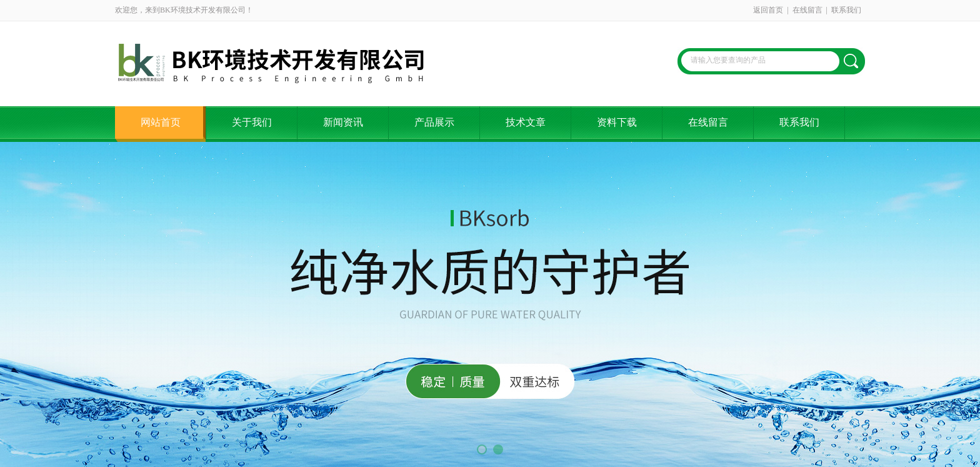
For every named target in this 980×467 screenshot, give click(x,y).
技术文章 (526, 122)
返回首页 (768, 10)
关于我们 (252, 122)
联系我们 (846, 10)
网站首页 (161, 122)
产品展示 (434, 122)
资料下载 (617, 122)
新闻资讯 (343, 122)
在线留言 (807, 10)
